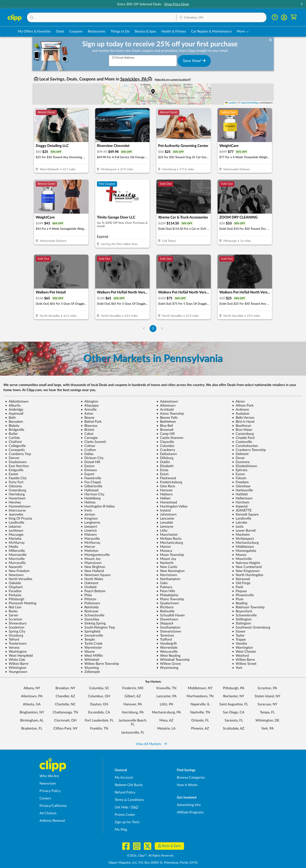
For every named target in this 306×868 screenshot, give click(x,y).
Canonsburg (243, 434)
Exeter (12, 474)
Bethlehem (166, 422)
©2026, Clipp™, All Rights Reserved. (150, 856)
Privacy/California (53, 806)
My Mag (121, 830)
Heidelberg (91, 498)
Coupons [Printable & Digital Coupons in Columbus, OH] (76, 31)
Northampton (168, 579)
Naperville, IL (200, 704)
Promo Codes (125, 815)
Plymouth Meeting (21, 603)
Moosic (239, 555)
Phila (86, 595)
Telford (12, 640)
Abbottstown (17, 402)
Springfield (91, 631)
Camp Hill (166, 434)
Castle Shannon (170, 438)
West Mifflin (92, 656)
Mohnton (90, 551)
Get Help (121, 807)
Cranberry (166, 450)
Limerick (89, 531)
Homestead (167, 502)
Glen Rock (166, 486)
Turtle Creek (92, 644)
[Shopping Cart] (294, 17)
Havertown (15, 498)
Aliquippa (90, 406)
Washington (16, 652)
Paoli (238, 587)
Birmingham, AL (32, 720)
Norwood (241, 579)
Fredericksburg (169, 482)
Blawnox (89, 426)
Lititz (162, 531)
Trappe (239, 640)
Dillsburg (165, 458)
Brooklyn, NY (65, 688)
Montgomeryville (95, 555)
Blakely (12, 426)
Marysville (90, 539)
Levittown (14, 531)
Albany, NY (32, 688)
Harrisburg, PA (133, 712)
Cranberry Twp (18, 454)
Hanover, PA (133, 704)
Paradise (13, 591)
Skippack (165, 623)
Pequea (239, 591)
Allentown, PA (32, 696)
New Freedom (17, 571)
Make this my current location (173, 80)
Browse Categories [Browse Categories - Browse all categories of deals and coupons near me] (191, 778)
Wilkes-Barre (17, 664)
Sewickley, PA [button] (134, 79)
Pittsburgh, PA (234, 688)
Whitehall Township (173, 660)
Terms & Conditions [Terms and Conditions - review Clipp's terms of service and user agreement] (129, 800)
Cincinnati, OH (65, 720)
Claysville (165, 442)
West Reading (168, 656)
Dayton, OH (99, 704)
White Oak (15, 660)
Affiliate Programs (190, 812)
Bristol (87, 430)
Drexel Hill (90, 462)
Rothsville (165, 611)
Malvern (89, 535)
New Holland (92, 571)
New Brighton (93, 567)
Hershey (13, 502)
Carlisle (12, 438)
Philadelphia (167, 595)
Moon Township (170, 555)
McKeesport (243, 539)
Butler (11, 434)
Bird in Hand (243, 422)
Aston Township (170, 414)
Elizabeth (165, 466)
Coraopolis (15, 450)
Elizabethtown (245, 466)
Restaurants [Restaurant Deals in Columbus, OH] (97, 31)
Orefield (89, 587)
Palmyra (164, 587)
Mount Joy (91, 559)
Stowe (239, 631)
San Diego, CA (234, 712)
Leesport (89, 527)
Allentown (166, 406)
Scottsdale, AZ (234, 728)
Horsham (241, 502)
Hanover (165, 490)
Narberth (165, 563)
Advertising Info (189, 805)
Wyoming (90, 668)
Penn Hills (166, 591)
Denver (12, 458)
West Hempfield (19, 656)
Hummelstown (18, 506)
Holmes (88, 502)
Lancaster (165, 519)
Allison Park (243, 406)
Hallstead (90, 490)
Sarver (12, 615)
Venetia (239, 644)
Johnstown (166, 514)
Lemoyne (165, 527)
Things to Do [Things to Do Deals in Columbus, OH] (120, 31)
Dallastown (167, 454)
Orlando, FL (200, 720)
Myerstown (91, 563)
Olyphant (14, 587)
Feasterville (91, 478)
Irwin (86, 510)
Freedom (240, 482)
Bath (10, 418)
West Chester (244, 652)
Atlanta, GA (32, 704)
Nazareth (14, 567)
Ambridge (14, 410)
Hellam (163, 498)
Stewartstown (169, 631)
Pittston (89, 599)
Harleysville (242, 490)
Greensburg (16, 490)
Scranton (14, 619)
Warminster (91, 648)
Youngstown (16, 672)
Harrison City (93, 494)
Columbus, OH (99, 696)
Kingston (89, 519)
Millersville (15, 551)
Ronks (11, 611)
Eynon (239, 474)
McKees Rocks (169, 539)
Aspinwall (14, 414)
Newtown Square (96, 575)
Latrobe (240, 523)
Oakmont (90, 583)
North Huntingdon (248, 575)
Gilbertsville (91, 486)
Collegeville (15, 446)
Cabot (87, 434)
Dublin (163, 462)
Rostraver (90, 611)
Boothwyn (242, 426)
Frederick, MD (133, 688)
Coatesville (242, 442)
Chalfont (13, 442)
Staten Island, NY (267, 696)
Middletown (243, 547)
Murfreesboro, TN (200, 696)
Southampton (168, 627)
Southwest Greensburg (251, 627)
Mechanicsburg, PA (166, 712)
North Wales (92, 579)
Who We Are (49, 776)
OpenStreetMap (250, 103)
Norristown (167, 575)
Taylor (238, 635)
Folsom (239, 478)
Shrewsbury (16, 623)
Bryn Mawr (242, 430)
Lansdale (165, 523)
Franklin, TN (99, 728)
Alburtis (13, 406)
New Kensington (171, 571)
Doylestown (16, 462)
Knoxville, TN (166, 688)
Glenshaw (241, 486)
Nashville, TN (200, 712)
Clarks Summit (93, 442)
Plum (238, 599)
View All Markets (151, 744)
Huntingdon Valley (172, 506)
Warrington (242, 648)
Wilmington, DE (267, 720)
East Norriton (17, 466)
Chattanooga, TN (65, 712)
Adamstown (167, 402)
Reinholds (90, 607)
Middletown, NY (200, 688)
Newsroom (48, 783)
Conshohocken (245, 446)
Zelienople (90, 672)
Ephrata (240, 470)
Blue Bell (165, 426)
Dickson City (92, 458)
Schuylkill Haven (171, 615)
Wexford (240, 656)
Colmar (88, 446)
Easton (88, 466)
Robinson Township (248, 607)
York (237, 668)
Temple (88, 640)
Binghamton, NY (32, 712)
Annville (89, 410)
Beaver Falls (167, 418)
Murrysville (15, 563)
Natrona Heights (246, 563)
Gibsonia (13, 486)
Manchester (167, 535)
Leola (238, 527)
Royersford (242, 611)
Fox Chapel (91, 482)
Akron (238, 402)
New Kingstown (246, 571)
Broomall (165, 430)
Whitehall (90, 660)
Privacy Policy (50, 791)
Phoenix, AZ (200, 728)
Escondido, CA (99, 712)
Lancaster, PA (166, 696)
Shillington (242, 619)
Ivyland (164, 510)
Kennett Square (245, 514)
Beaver (88, 418)
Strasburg (14, 635)
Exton (163, 474)
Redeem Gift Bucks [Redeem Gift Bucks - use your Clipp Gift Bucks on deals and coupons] (129, 785)
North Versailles (19, 579)
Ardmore (240, 410)
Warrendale (167, 648)
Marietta (13, 539)
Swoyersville (92, 635)
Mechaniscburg (245, 543)
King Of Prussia (19, 519)
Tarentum (165, 635)
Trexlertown (16, 644)
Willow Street (244, 664)
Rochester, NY (234, 696)
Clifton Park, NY (65, 728)
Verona (12, 648)
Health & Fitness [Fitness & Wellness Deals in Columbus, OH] (174, 31)
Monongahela (244, 551)
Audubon (241, 414)
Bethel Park (91, 422)
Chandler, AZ (65, 696)
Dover (238, 458)
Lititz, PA (166, 704)
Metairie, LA (166, 728)
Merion (164, 547)
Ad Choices (48, 813)
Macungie (14, 535)
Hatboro (164, 494)
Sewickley (90, 619)
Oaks (162, 583)
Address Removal (52, 821)
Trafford (164, 640)
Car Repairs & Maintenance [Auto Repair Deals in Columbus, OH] (211, 31)
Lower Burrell (244, 531)
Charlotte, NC (65, 704)
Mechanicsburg (170, 543)
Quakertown (168, 603)
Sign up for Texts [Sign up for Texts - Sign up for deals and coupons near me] (127, 822)
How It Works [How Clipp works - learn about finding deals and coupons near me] (187, 785)
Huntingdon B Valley (98, 506)
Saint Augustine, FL (234, 704)
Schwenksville (244, 615)
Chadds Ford (243, 438)
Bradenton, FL (32, 728)
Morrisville (15, 559)
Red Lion (13, 607)
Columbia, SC (99, 688)
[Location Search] (221, 18)
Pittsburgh (15, 599)
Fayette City (16, 478)
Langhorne (90, 523)
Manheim (241, 535)
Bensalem (14, 422)
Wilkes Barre (243, 660)
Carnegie (89, 438)
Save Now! (194, 61)
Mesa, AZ (166, 720)
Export (88, 474)
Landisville (242, 519)
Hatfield (240, 494)
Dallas (87, 454)
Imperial (240, 506)
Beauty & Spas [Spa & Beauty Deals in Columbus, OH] (145, 31)
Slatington (242, 623)
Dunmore (241, 462)
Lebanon (13, 527)
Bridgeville (15, 430)
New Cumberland (247, 567)
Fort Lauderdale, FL (99, 720)
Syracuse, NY (267, 704)
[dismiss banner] (270, 40)
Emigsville (14, 470)
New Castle (167, 567)
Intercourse (15, 510)
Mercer (88, 547)
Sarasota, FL (234, 720)
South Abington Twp (98, 627)
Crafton (88, 450)
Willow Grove (169, 664)
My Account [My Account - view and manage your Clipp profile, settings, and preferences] (124, 778)
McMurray (15, 543)
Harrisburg (15, 494)
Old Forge (241, 583)
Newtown (14, 575)
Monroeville (16, 555)
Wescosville (167, 652)
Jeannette (14, 514)
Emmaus (89, 470)
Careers (45, 798)
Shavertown (167, 619)
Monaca (164, 551)
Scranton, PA (267, 688)
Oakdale (13, 583)
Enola (162, 470)
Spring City (15, 631)
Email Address (123, 58)
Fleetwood (166, 478)
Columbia (165, 446)
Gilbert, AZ (133, 696)
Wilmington (16, 668)
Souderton (15, 627)
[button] (302, 4)
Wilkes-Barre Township (100, 664)
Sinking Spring (93, 623)
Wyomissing (167, 668)
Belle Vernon (243, 418)
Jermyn (88, 514)
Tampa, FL (267, 712)
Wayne (88, 652)
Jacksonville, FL (133, 733)
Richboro (165, 607)
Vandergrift (167, 644)
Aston (87, 414)
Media (12, 547)
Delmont (240, 454)
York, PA (267, 728)
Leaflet (230, 103)
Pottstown (90, 603)
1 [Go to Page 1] (153, 328)
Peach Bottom (93, 591)
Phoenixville (243, 595)
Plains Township (170, 599)
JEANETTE (242, 510)
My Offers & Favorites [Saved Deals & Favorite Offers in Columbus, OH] (34, 31)
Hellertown (242, 498)
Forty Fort (14, 482)
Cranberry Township (249, 450)
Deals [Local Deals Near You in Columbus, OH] (60, 31)
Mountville (242, 559)
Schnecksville (93, 615)
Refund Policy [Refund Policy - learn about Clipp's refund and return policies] (125, 792)
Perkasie (13, 595)
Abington (89, 402)
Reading (240, 603)
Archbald (165, 410)
